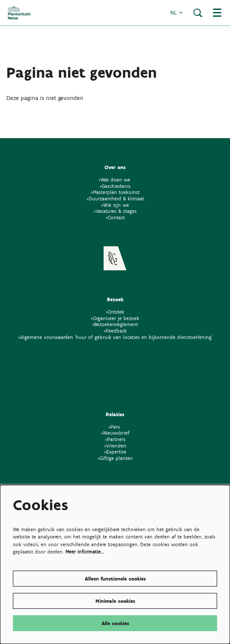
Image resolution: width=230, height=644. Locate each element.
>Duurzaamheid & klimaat (115, 198)
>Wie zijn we (115, 205)
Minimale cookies (115, 601)
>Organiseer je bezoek (115, 318)
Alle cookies (115, 623)
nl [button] (176, 13)
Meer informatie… (84, 552)
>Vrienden (115, 446)
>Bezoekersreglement (115, 324)
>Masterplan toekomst (115, 192)
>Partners (115, 439)
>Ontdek (115, 312)
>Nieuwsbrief (115, 433)
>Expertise (115, 452)
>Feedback (115, 331)
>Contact (115, 217)
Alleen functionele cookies (115, 579)
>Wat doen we (114, 180)
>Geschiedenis (115, 186)
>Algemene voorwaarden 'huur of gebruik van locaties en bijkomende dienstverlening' (115, 337)
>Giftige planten (115, 458)
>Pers (115, 427)
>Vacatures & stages (115, 211)
